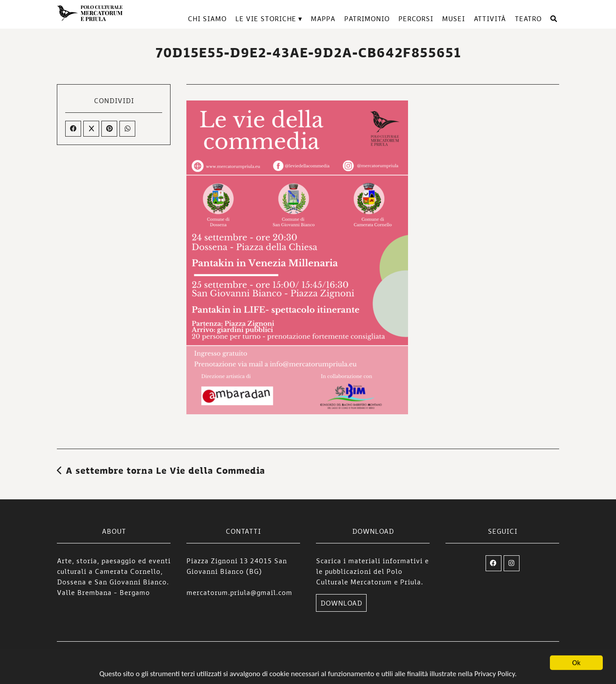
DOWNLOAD (341, 603)
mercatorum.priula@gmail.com (239, 592)
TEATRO (528, 19)
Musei (453, 19)
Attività (490, 19)
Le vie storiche (266, 19)
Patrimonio (367, 19)
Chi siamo (207, 19)
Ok (577, 664)
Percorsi (416, 19)
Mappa (323, 19)
